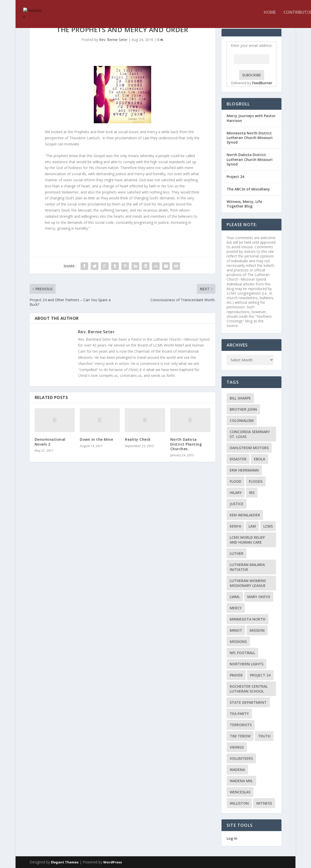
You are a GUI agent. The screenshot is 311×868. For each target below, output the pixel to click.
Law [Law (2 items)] (252, 526)
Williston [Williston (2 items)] (239, 803)
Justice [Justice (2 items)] (237, 504)
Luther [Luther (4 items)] (237, 553)
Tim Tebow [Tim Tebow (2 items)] (240, 736)
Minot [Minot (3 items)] (236, 630)
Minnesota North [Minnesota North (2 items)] (248, 619)
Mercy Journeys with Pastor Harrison (251, 118)
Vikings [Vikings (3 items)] (237, 747)
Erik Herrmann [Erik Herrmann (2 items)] (244, 470)
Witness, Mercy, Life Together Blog (244, 204)
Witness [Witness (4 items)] (264, 803)
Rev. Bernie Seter (113, 40)
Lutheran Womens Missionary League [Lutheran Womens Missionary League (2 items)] (248, 583)
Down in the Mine (96, 439)
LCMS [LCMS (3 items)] (268, 526)
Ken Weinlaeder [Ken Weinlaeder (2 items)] (245, 515)
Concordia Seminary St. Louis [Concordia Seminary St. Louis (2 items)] (250, 434)
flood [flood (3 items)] (236, 481)
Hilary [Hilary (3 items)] (236, 493)
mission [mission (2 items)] (257, 630)
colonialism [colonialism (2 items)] (242, 421)
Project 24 (235, 177)
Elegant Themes (65, 862)
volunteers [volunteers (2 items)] (241, 758)
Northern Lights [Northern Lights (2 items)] (247, 664)
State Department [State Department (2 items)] (248, 702)
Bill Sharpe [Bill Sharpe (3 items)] (240, 398)
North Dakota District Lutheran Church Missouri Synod (250, 159)
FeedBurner (262, 83)
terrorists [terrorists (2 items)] (241, 725)
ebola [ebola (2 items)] (260, 459)
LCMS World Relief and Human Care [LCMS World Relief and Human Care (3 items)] (247, 540)
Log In (232, 838)
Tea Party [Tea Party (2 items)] (239, 714)
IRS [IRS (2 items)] (252, 493)
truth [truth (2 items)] (264, 736)
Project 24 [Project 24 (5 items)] (260, 675)
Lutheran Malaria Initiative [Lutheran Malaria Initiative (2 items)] (247, 567)
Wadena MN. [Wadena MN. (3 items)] (241, 781)
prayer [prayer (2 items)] (236, 675)
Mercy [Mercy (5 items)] (236, 608)
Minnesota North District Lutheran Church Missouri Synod (250, 138)
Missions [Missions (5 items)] (238, 642)
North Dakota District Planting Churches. (186, 444)
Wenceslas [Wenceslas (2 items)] (240, 792)
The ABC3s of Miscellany (248, 189)
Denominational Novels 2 (50, 442)
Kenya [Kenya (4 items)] (235, 526)
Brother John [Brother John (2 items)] (243, 409)
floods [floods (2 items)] (256, 481)
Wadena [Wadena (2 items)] (237, 770)
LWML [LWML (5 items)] (235, 597)
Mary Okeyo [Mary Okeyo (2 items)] (259, 597)
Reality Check (138, 439)
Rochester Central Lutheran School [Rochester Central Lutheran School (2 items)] (249, 689)
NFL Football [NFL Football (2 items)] (242, 653)
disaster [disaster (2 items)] (238, 459)
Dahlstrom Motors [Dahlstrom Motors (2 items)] (249, 448)
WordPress (113, 862)
